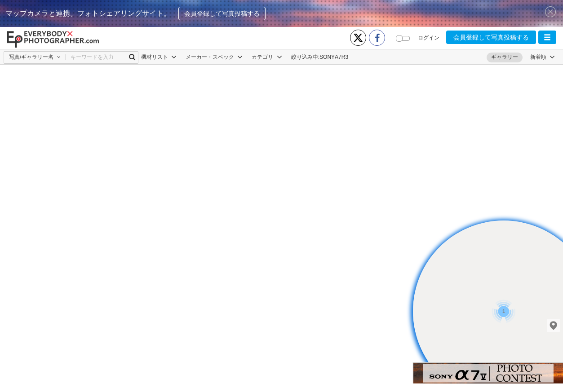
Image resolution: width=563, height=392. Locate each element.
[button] (547, 37)
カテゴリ (267, 57)
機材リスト (159, 57)
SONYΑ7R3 (334, 57)
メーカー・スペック (214, 57)
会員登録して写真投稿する (222, 13)
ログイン (429, 38)
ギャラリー (505, 57)
